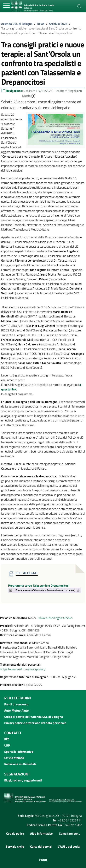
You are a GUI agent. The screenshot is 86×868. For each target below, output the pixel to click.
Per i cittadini (18, 698)
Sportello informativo (19, 752)
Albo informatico (41, 833)
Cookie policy (15, 833)
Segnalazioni (17, 774)
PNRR (43, 860)
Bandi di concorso (16, 704)
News (41, 24)
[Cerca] (79, 6)
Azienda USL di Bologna (17, 24)
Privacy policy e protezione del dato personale (35, 723)
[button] (33, 96)
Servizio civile (15, 846)
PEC (7, 739)
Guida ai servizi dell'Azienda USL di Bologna (34, 717)
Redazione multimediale (20, 764)
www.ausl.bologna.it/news (55, 618)
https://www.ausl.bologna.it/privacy (23, 669)
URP (7, 745)
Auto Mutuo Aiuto (17, 710)
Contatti (13, 733)
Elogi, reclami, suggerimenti (23, 780)
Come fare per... (69, 833)
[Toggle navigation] (7, 6)
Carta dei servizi (41, 846)
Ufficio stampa (14, 758)
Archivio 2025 (58, 24)
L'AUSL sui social (69, 846)
